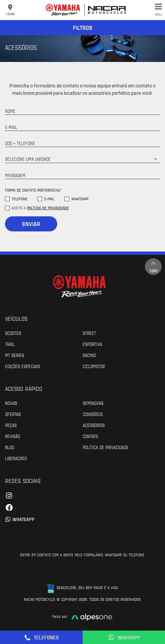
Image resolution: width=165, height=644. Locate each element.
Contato (90, 436)
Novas (11, 403)
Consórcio (93, 414)
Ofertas (13, 414)
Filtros (83, 27)
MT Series (15, 355)
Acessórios (94, 425)
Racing (89, 355)
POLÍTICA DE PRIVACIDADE (106, 447)
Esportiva (92, 344)
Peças (11, 425)
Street (89, 333)
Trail (10, 344)
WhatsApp (80, 199)
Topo (153, 266)
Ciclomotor (94, 366)
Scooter (13, 333)
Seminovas (93, 403)
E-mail (49, 199)
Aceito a (40, 208)
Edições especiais (22, 366)
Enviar (31, 224)
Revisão (13, 436)
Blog (10, 447)
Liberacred (16, 458)
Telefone (20, 199)
